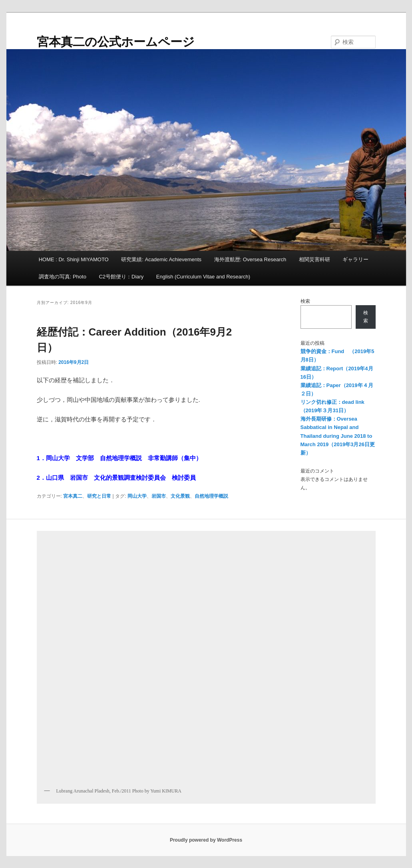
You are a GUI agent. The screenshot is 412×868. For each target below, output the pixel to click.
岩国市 (159, 496)
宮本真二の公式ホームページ (116, 42)
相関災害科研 (314, 259)
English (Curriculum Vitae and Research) (203, 277)
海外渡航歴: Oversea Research (250, 259)
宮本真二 (73, 496)
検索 (305, 301)
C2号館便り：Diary (121, 277)
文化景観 (180, 496)
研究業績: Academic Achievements (161, 259)
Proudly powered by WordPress (206, 840)
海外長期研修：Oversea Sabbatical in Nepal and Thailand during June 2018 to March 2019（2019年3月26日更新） (338, 436)
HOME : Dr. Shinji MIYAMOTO (74, 259)
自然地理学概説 (211, 496)
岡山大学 (137, 496)
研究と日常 (99, 496)
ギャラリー (355, 259)
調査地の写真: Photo (63, 277)
